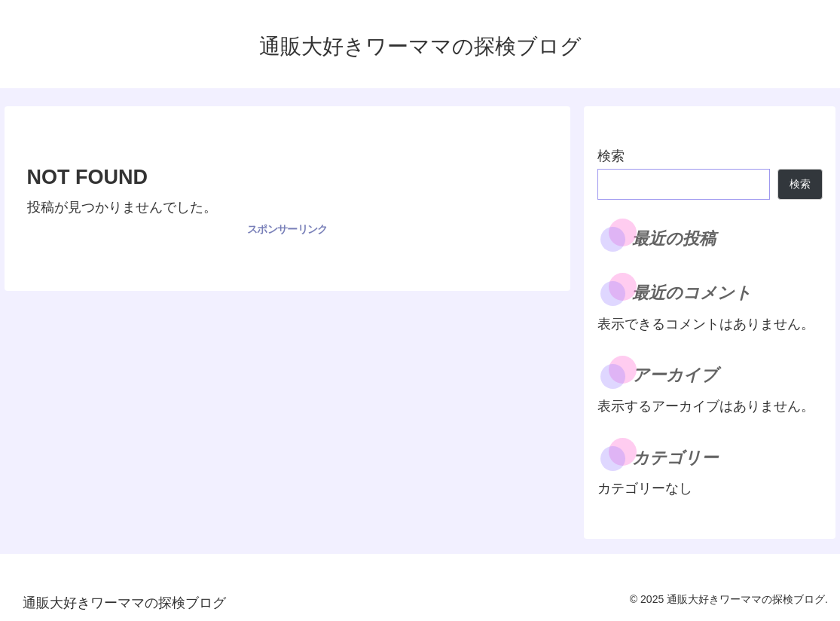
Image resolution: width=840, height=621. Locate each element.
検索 (611, 156)
